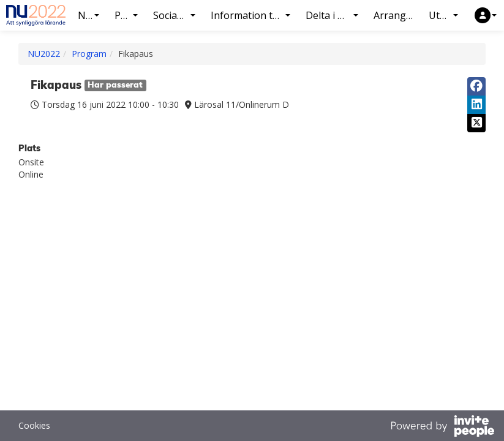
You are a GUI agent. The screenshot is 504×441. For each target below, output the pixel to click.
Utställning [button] (448, 15)
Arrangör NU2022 (398, 15)
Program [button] (131, 15)
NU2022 (44, 54)
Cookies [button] (34, 425)
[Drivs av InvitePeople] (442, 428)
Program (89, 54)
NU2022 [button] (93, 15)
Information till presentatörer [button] (255, 15)
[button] (486, 15)
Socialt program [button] (179, 15)
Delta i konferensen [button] (337, 15)
